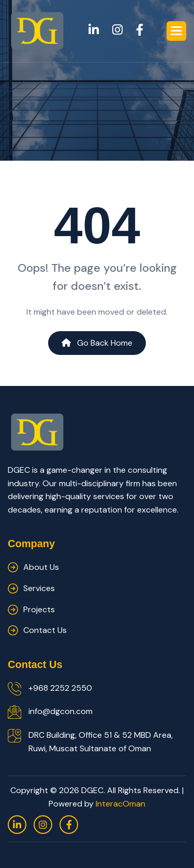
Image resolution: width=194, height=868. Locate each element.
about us (41, 567)
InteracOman (121, 804)
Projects (39, 609)
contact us (45, 630)
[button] (176, 31)
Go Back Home (97, 343)
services (39, 588)
